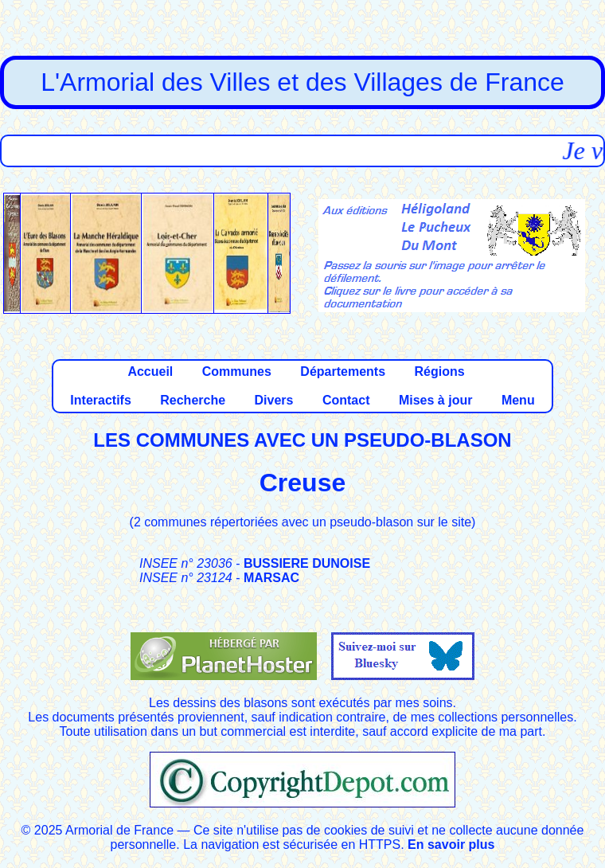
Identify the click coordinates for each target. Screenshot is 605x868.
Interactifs (100, 400)
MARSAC (271, 578)
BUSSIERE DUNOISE (307, 563)
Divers (274, 400)
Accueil (150, 371)
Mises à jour (435, 400)
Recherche (193, 400)
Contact (346, 400)
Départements (343, 371)
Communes (237, 371)
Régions (439, 371)
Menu (518, 400)
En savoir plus (451, 845)
